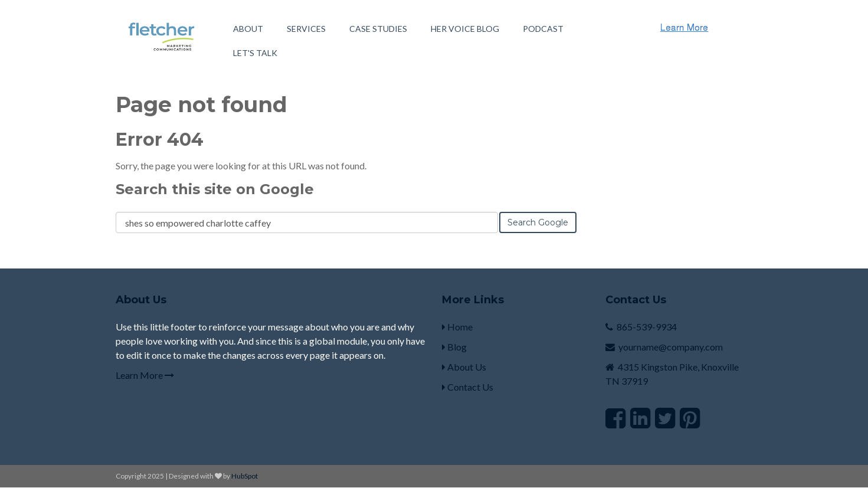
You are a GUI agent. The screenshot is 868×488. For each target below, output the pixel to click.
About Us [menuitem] (464, 367)
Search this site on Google (215, 189)
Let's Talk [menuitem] (255, 53)
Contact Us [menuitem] (468, 387)
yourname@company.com (671, 347)
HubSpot (245, 476)
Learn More (145, 375)
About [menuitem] (248, 29)
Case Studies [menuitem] (378, 29)
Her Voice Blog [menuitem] (465, 29)
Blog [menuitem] (454, 347)
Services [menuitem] (306, 29)
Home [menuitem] (457, 327)
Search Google (538, 222)
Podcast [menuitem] (543, 29)
